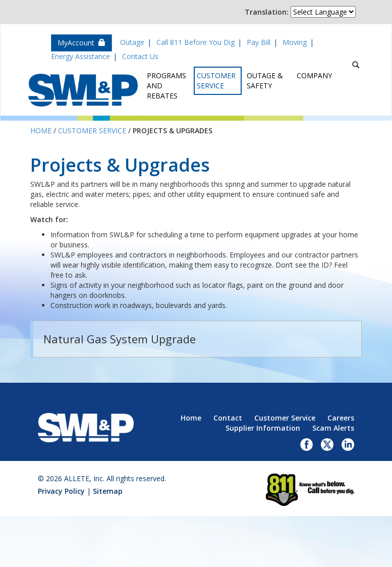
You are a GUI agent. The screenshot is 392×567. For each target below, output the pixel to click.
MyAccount (81, 43)
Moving (295, 42)
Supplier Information (263, 428)
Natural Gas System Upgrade (120, 339)
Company (314, 75)
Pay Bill (259, 42)
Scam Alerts (333, 428)
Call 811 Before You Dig (195, 42)
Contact (228, 418)
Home (41, 131)
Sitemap (108, 491)
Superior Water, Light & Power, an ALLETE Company (83, 90)
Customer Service (216, 81)
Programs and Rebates (166, 86)
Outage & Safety (265, 81)
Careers (341, 418)
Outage (132, 42)
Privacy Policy (61, 491)
